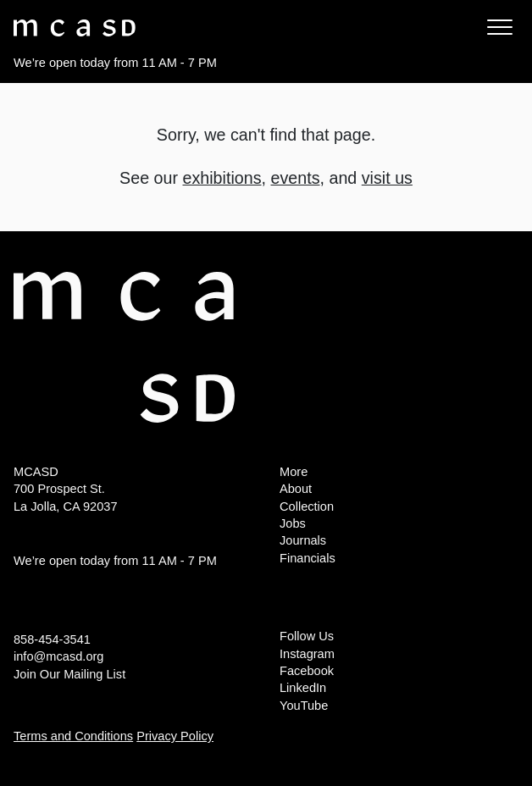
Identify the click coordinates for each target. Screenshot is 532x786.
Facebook (307, 671)
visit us (387, 178)
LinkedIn (303, 688)
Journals (303, 540)
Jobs (293, 523)
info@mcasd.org (58, 656)
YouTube (304, 706)
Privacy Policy (175, 736)
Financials (308, 558)
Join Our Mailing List (69, 674)
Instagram (307, 654)
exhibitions (222, 178)
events (295, 178)
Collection (307, 506)
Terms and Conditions (73, 736)
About (296, 489)
